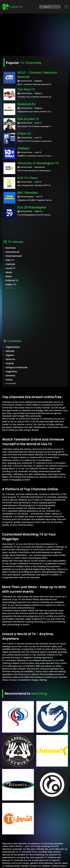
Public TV (11, 285)
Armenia (10, 376)
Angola (10, 363)
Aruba (9, 380)
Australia (11, 384)
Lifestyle (10, 264)
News (9, 276)
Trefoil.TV (12, 7)
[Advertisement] (35, 34)
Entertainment (14, 256)
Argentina (11, 371)
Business (11, 248)
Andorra (10, 359)
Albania (10, 351)
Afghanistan (13, 347)
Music (9, 272)
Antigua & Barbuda (17, 367)
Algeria (10, 355)
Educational (12, 252)
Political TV (12, 280)
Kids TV (10, 260)
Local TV (10, 268)
